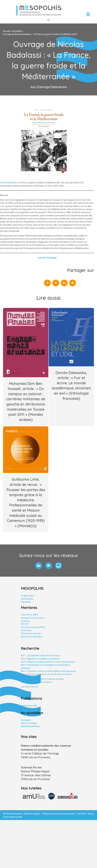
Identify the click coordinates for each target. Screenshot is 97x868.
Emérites (25, 621)
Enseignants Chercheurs (33, 618)
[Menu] (88, 14)
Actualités (17, 31)
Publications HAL (29, 706)
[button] (39, 566)
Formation (26, 602)
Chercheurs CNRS (30, 615)
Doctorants (26, 630)
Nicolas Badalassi (8, 183)
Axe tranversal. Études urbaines (36, 682)
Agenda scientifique (31, 726)
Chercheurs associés (31, 633)
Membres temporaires (32, 637)
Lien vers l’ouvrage (47, 258)
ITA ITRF (25, 624)
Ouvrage (44, 87)
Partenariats (27, 599)
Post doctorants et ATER (33, 627)
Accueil (7, 31)
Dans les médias (29, 723)
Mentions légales (32, 814)
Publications (59, 87)
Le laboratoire (28, 596)
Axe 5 (34, 87)
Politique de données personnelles (58, 814)
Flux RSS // (82, 814)
